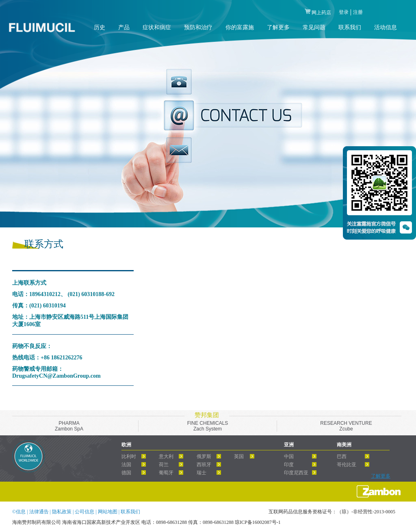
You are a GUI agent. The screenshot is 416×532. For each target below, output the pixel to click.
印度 (289, 465)
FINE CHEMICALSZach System (208, 426)
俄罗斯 (204, 456)
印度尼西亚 (296, 473)
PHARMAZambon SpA (69, 426)
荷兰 (164, 465)
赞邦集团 (207, 415)
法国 (126, 465)
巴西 (342, 456)
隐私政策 (62, 512)
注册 (358, 12)
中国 (289, 456)
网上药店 (321, 13)
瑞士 (201, 473)
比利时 (129, 456)
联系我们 (130, 512)
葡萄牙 (166, 473)
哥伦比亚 (347, 465)
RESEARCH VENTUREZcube (346, 426)
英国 (239, 456)
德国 (126, 473)
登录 (344, 12)
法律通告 (40, 512)
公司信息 (85, 512)
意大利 (166, 456)
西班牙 (204, 465)
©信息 (19, 512)
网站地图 (108, 512)
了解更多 (381, 476)
